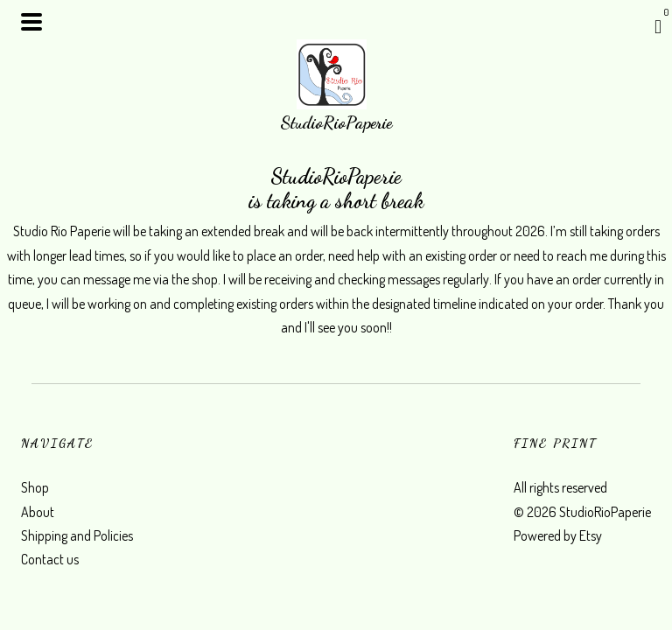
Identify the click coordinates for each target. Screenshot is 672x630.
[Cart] (658, 26)
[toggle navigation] (31, 22)
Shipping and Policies (77, 535)
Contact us (50, 559)
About (38, 512)
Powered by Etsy (558, 535)
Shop (35, 487)
